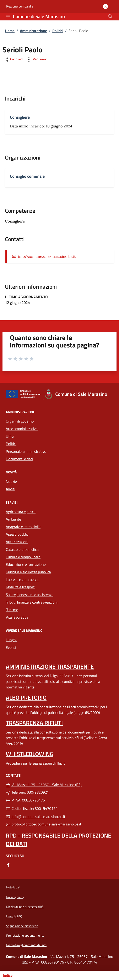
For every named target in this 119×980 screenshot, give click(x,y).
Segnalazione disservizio (22, 926)
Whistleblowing (30, 754)
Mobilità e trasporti (40, 587)
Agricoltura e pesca (21, 512)
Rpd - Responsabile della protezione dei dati (58, 840)
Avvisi (10, 489)
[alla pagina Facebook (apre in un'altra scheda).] (8, 865)
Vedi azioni (37, 60)
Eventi (11, 647)
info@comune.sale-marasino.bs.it (47, 256)
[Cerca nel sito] (110, 16)
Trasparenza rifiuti (34, 723)
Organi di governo (20, 421)
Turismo (12, 610)
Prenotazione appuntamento (25, 935)
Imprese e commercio (23, 579)
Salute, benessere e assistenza (30, 595)
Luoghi (11, 640)
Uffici (10, 436)
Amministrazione (33, 31)
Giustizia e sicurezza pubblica (28, 572)
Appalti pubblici (18, 534)
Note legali (13, 887)
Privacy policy (15, 897)
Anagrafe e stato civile (23, 527)
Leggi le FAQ (14, 916)
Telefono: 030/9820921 (27, 792)
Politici (58, 31)
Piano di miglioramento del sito (26, 945)
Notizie (11, 481)
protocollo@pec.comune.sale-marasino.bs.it (44, 824)
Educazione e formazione (26, 564)
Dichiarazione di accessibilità (25, 907)
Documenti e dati (19, 459)
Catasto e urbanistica (22, 549)
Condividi (13, 60)
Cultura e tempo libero (23, 557)
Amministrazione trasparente (50, 666)
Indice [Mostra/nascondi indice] (8, 975)
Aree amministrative (22, 429)
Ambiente (13, 519)
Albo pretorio (26, 698)
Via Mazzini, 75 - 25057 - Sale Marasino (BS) (59, 784)
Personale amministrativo (26, 451)
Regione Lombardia (20, 6)
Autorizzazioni (17, 542)
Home (10, 31)
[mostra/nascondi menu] (8, 17)
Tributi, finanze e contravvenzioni (32, 602)
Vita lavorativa (17, 617)
